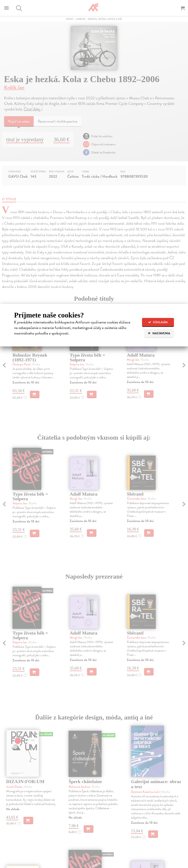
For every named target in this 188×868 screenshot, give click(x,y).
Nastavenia (159, 333)
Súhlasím (158, 322)
